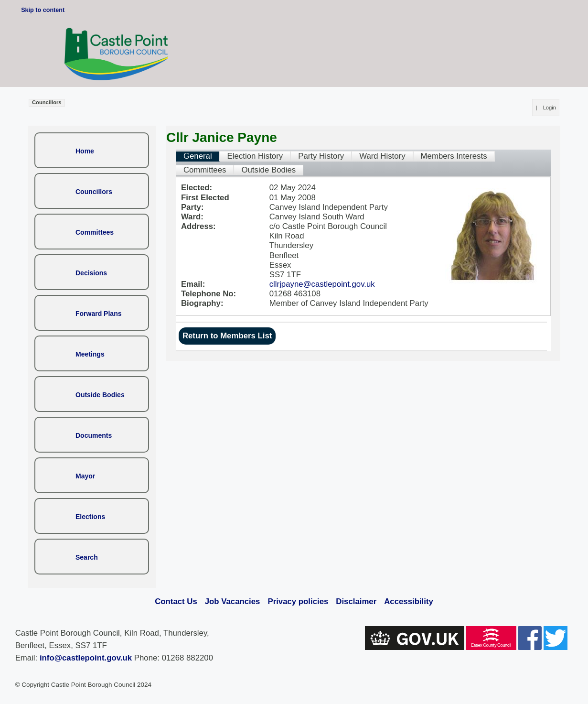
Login (550, 108)
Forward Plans (98, 314)
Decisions (91, 273)
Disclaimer (356, 601)
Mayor (85, 476)
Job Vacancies (233, 601)
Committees (95, 232)
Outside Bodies (100, 395)
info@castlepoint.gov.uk (86, 658)
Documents (94, 435)
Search (87, 557)
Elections (90, 517)
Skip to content (43, 10)
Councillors (94, 192)
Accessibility (409, 601)
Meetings (90, 354)
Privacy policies (298, 601)
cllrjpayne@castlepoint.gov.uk (322, 284)
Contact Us (176, 601)
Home (85, 151)
